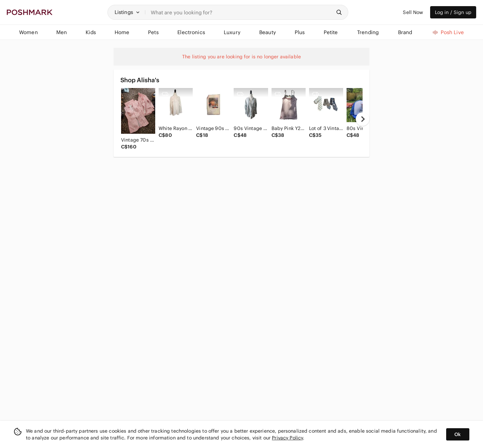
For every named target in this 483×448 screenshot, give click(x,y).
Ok (458, 434)
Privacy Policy (287, 438)
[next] (363, 119)
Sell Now (413, 12)
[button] (127, 12)
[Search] (241, 12)
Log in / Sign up (453, 12)
